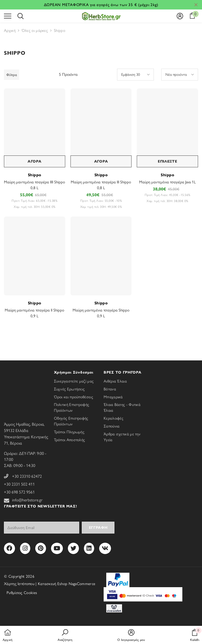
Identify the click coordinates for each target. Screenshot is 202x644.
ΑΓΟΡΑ (35, 161)
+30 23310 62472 (27, 476)
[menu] (8, 16)
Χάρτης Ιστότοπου (19, 584)
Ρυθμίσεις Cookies (22, 593)
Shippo (35, 175)
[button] (135, 75)
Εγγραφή (98, 528)
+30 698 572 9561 (19, 492)
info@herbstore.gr (27, 500)
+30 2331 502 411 (19, 484)
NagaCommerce (82, 584)
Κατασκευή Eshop (53, 584)
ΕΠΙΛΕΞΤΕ (168, 161)
